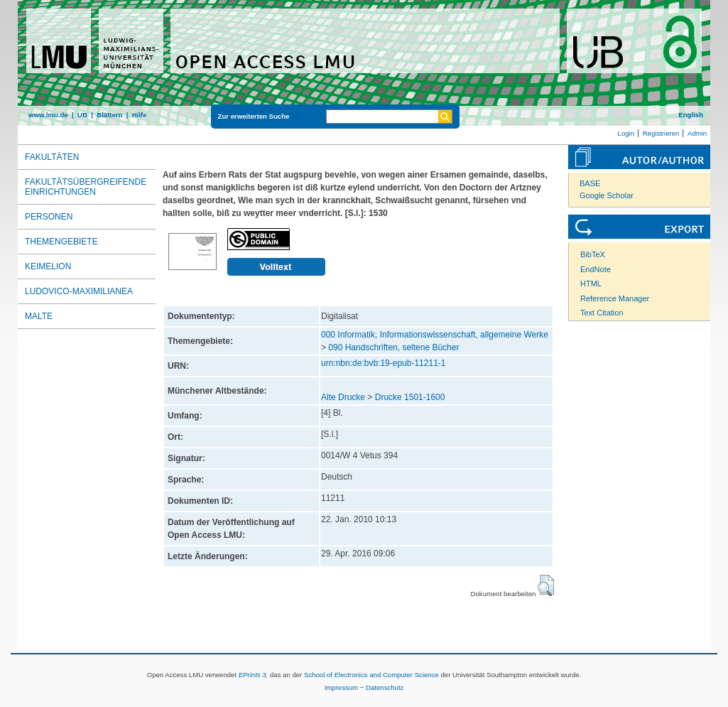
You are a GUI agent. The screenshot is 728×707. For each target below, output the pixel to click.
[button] (546, 585)
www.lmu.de (48, 115)
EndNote (596, 269)
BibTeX (593, 254)
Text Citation (602, 313)
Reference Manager (615, 298)
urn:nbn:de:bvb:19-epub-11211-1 (383, 363)
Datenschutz (385, 687)
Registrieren (661, 133)
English (691, 115)
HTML (591, 284)
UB (82, 115)
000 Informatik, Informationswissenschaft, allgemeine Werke (435, 335)
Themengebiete (61, 242)
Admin (697, 133)
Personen (49, 217)
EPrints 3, (254, 675)
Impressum (341, 687)
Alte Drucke (343, 397)
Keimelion (48, 266)
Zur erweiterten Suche (254, 116)
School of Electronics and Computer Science (371, 675)
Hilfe (140, 115)
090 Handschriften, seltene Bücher (393, 347)
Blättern (109, 115)
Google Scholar (607, 195)
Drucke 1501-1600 (410, 397)
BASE (590, 183)
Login (626, 133)
